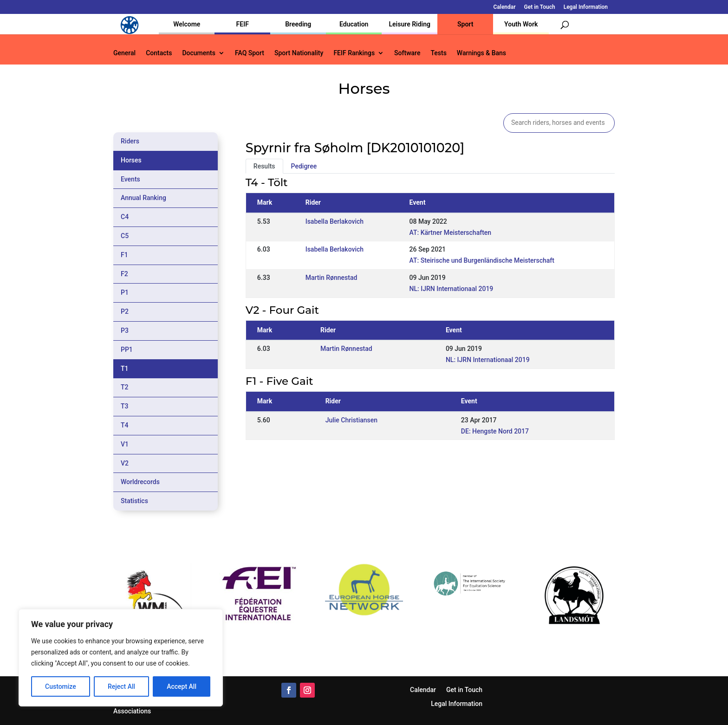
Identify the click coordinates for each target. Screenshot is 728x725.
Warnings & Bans (481, 53)
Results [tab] (264, 166)
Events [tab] (130, 179)
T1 (125, 369)
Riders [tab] (130, 141)
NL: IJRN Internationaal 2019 (452, 289)
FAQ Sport (250, 53)
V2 (125, 463)
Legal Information (586, 7)
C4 (125, 217)
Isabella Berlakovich (335, 221)
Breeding (298, 24)
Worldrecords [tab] (140, 482)
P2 (125, 311)
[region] (121, 658)
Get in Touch (540, 7)
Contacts (159, 53)
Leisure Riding (409, 24)
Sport (465, 24)
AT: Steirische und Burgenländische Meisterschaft (482, 260)
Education (354, 24)
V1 (125, 444)
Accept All (182, 686)
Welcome (187, 24)
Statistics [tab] (134, 501)
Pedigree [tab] (304, 166)
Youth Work (521, 24)
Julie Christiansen (351, 420)
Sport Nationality (299, 53)
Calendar (505, 7)
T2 (125, 387)
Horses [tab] (131, 160)
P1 (125, 292)
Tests (438, 53)
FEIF (243, 24)
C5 (125, 236)
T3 (125, 406)
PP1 (127, 350)
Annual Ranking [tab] (143, 198)
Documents (199, 53)
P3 (125, 330)
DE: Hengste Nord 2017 (495, 431)
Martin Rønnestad (331, 278)
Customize (61, 686)
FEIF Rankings (354, 53)
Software (407, 53)
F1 (124, 255)
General (124, 53)
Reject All (121, 686)
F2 (124, 274)
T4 (125, 425)
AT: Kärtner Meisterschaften (451, 233)
